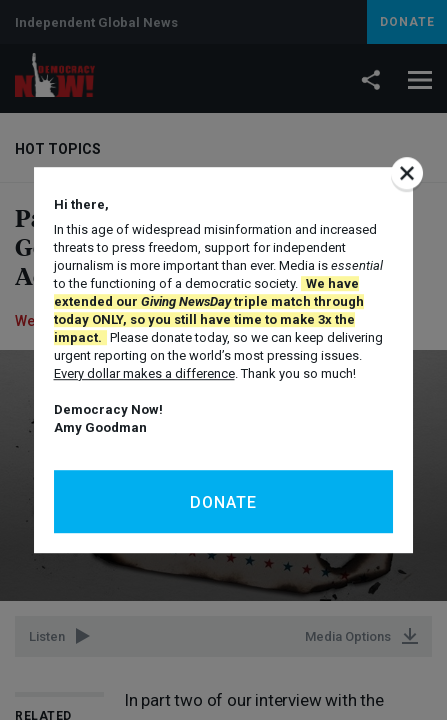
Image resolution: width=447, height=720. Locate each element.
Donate (223, 502)
